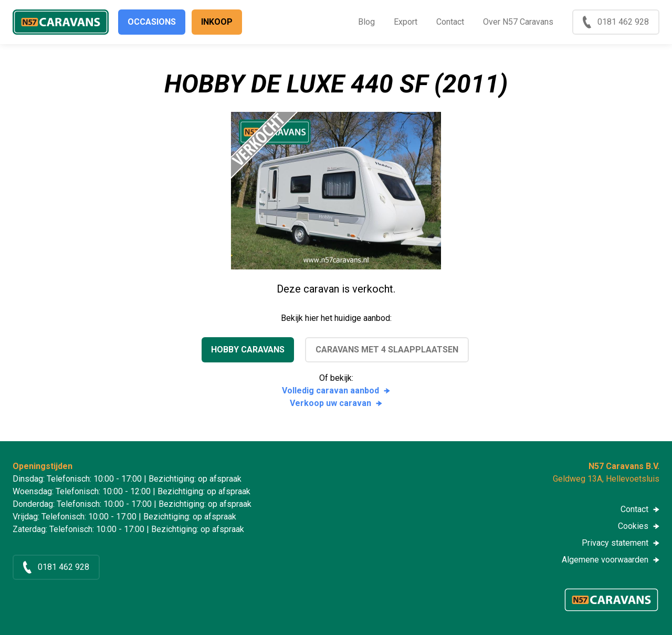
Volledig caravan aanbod (330, 391)
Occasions (152, 22)
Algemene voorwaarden (605, 560)
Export (406, 22)
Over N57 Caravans (518, 22)
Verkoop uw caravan (330, 403)
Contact (450, 22)
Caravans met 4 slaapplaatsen (387, 350)
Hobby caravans (248, 350)
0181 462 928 (623, 22)
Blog (366, 22)
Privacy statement (615, 543)
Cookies (633, 526)
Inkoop (217, 22)
